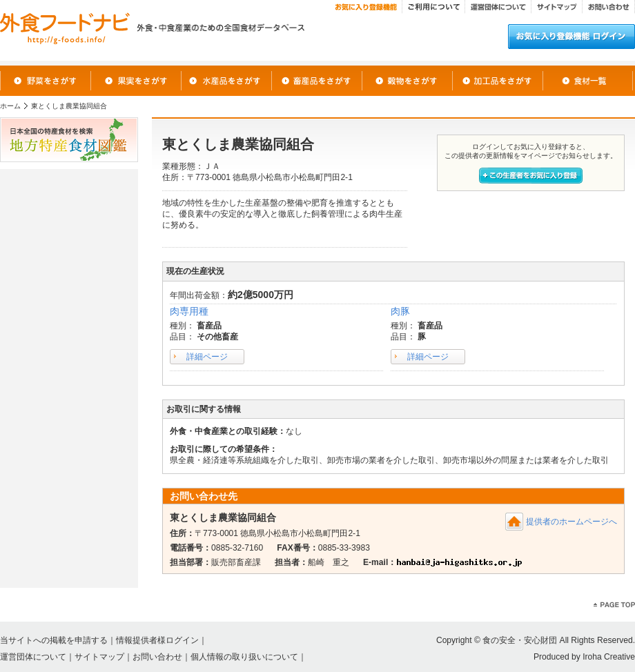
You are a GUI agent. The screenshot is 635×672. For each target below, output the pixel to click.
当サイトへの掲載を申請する (54, 640)
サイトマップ (99, 657)
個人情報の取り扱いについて (244, 657)
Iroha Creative (609, 657)
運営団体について (33, 657)
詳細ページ (207, 357)
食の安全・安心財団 (520, 640)
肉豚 (400, 311)
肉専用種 (189, 311)
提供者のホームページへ (571, 522)
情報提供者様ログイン (157, 640)
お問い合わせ (157, 657)
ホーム (10, 106)
